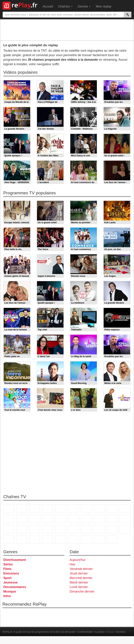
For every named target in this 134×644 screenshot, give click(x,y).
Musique (10, 591)
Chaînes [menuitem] (65, 6)
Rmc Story (74, 519)
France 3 (35, 508)
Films (7, 569)
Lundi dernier (79, 587)
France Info (22, 529)
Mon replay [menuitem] (104, 6)
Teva (99, 519)
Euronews (73, 529)
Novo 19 (9, 529)
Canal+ (47, 508)
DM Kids (60, 540)
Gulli (9, 540)
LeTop (73, 540)
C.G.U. (110, 632)
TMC (112, 508)
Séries (8, 564)
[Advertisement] (67, 30)
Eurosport (112, 529)
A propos (100, 632)
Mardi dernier (79, 582)
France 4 (9, 519)
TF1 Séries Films (35, 519)
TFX (125, 508)
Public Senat (99, 540)
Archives (121, 632)
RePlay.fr (7, 632)
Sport (7, 578)
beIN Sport (99, 529)
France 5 (60, 508)
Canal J (22, 540)
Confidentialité (85, 632)
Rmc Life (87, 519)
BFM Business (60, 529)
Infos (7, 596)
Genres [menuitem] (84, 6)
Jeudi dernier (79, 573)
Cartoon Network (35, 540)
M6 (73, 508)
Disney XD (47, 540)
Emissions (11, 573)
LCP (86, 540)
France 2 (22, 508)
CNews (35, 529)
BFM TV (47, 529)
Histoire (112, 540)
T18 (125, 519)
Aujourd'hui (77, 560)
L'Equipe (125, 529)
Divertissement (15, 560)
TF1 (9, 508)
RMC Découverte (61, 519)
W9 (99, 508)
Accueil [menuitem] (48, 6)
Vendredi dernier (81, 569)
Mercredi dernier (81, 578)
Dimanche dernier (82, 591)
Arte (86, 508)
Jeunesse (10, 582)
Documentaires (15, 587)
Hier (72, 564)
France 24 (86, 529)
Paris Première (112, 519)
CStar (22, 519)
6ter (48, 519)
